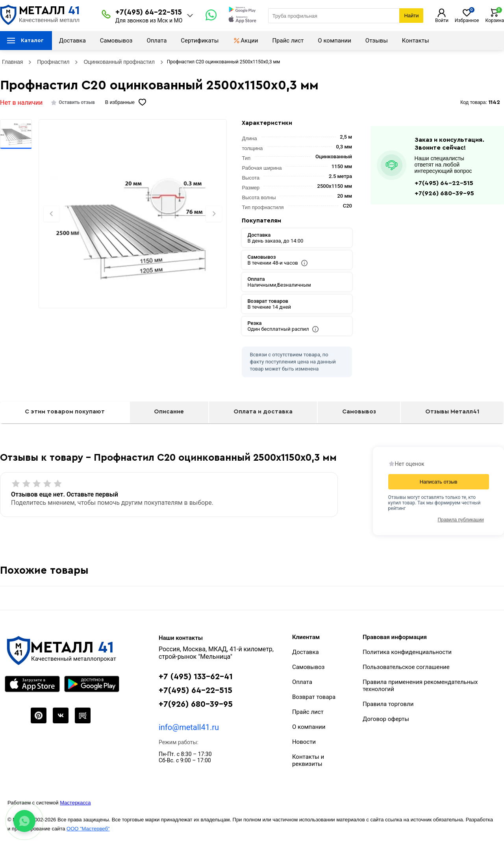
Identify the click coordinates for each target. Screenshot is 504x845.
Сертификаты (200, 41)
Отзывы (377, 41)
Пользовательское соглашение (406, 667)
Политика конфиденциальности (407, 652)
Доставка (72, 41)
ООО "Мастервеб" (88, 829)
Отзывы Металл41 (452, 412)
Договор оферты (386, 719)
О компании (334, 41)
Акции (245, 41)
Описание (169, 412)
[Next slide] (214, 214)
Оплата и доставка (263, 412)
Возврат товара (314, 697)
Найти (411, 16)
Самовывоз (116, 41)
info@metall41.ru (189, 727)
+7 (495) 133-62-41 (196, 677)
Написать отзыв (439, 482)
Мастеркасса (75, 803)
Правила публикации (460, 520)
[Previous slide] (52, 214)
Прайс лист (288, 41)
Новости (304, 742)
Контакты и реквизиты (308, 760)
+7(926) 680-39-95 (444, 193)
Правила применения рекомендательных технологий (420, 686)
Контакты (416, 41)
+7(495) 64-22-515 (149, 12)
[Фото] (132, 227)
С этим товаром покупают (65, 412)
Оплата (157, 41)
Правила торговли (388, 704)
